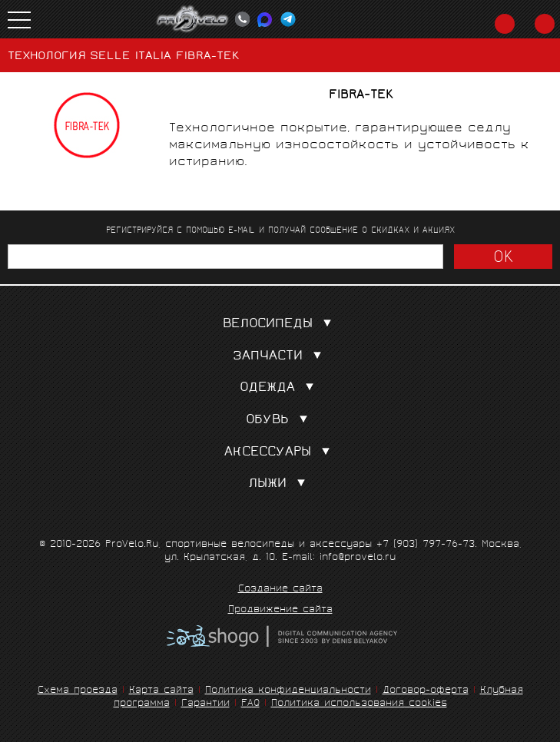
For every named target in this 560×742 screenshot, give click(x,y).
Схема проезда (78, 691)
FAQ (250, 704)
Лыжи (280, 484)
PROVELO (193, 19)
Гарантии (205, 704)
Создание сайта (280, 590)
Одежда (280, 388)
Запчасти (280, 357)
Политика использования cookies (359, 704)
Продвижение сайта (280, 611)
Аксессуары (280, 453)
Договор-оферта (426, 691)
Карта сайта (161, 691)
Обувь (280, 421)
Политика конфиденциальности (288, 691)
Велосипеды (280, 325)
